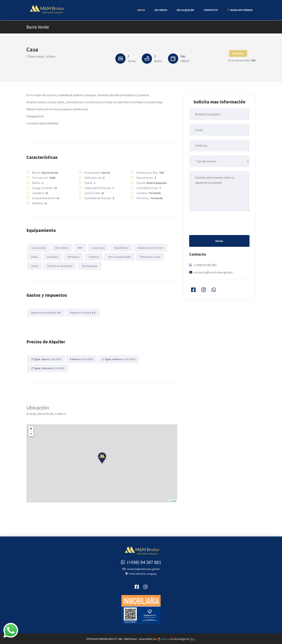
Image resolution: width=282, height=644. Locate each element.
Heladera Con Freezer (150, 248)
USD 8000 (81, 358)
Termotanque (89, 266)
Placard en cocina (149, 257)
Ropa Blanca (121, 248)
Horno (34, 266)
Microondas (62, 248)
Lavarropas (98, 248)
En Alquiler (185, 10)
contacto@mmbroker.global (213, 272)
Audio (34, 257)
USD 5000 (46, 358)
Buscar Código (240, 10)
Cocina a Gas (38, 248)
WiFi (80, 248)
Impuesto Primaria (83, 312)
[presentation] (219, 223)
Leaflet (173, 500)
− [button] (31, 433)
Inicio (141, 10)
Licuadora (52, 257)
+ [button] (31, 428)
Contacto (211, 10)
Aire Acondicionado (119, 257)
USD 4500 (118, 358)
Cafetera (93, 257)
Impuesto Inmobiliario (46, 312)
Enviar (219, 241)
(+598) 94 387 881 (205, 265)
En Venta (161, 10)
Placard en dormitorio (60, 266)
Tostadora (73, 257)
